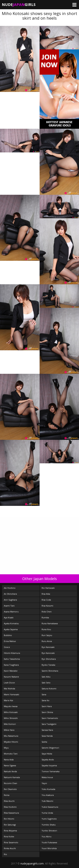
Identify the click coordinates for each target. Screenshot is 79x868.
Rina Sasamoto (11, 842)
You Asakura (48, 795)
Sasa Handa (47, 736)
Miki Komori (10, 724)
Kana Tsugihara (11, 665)
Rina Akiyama (10, 831)
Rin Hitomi (9, 819)
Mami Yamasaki (12, 694)
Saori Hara (47, 706)
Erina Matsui (10, 641)
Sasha (44, 742)
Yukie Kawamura (50, 807)
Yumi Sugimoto (49, 819)
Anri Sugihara (10, 600)
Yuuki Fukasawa (49, 842)
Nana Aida (9, 760)
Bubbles (8, 635)
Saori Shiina (47, 712)
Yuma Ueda (47, 813)
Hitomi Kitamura (12, 653)
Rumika (45, 617)
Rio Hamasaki (48, 588)
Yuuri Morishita (49, 848)
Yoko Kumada (48, 789)
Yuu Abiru (46, 836)
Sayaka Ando (48, 760)
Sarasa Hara (47, 730)
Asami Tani (9, 606)
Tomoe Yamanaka (51, 771)
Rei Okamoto (10, 789)
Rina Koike (9, 836)
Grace (7, 647)
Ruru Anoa (47, 641)
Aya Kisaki (9, 617)
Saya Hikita (47, 754)
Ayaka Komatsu (11, 623)
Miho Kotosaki (11, 712)
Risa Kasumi (47, 606)
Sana (44, 694)
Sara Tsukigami (49, 724)
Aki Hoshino (10, 588)
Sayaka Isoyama (49, 765)
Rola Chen (47, 612)
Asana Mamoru (11, 612)
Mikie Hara (9, 730)
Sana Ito (45, 700)
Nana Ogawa (10, 765)
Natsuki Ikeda (10, 771)
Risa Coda (46, 600)
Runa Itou (46, 629)
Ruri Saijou (47, 635)
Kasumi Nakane (11, 677)
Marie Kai (8, 700)
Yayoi (44, 783)
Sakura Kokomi (49, 688)
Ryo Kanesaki (48, 647)
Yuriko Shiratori (49, 831)
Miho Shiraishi (11, 718)
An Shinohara (10, 594)
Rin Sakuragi (10, 825)
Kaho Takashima (12, 659)
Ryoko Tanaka (48, 665)
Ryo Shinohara (49, 659)
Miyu (6, 748)
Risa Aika (46, 594)
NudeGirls (19, 5)
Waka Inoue (47, 777)
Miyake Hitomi (11, 742)
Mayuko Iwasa (11, 706)
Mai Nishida (9, 688)
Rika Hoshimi (10, 807)
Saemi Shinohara (50, 671)
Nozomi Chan (10, 783)
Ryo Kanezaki (48, 653)
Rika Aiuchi (9, 801)
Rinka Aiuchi (10, 848)
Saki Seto (46, 683)
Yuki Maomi (47, 801)
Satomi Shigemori (50, 748)
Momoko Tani (11, 754)
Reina (7, 795)
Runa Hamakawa (50, 623)
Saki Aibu (46, 677)
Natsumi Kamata (12, 777)
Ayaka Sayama (11, 629)
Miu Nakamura (11, 736)
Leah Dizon (9, 683)
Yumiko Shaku (49, 825)
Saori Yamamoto (50, 718)
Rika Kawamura (11, 813)
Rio (5, 854)
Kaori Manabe (11, 671)
